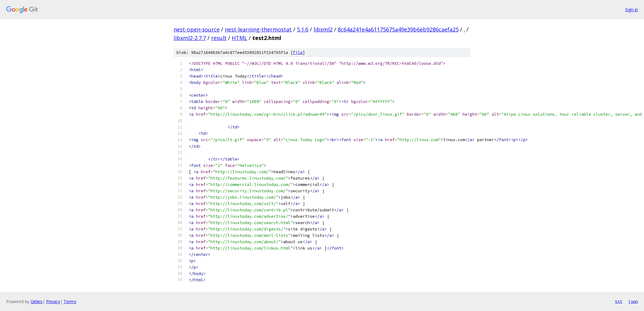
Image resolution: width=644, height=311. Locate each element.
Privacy (53, 301)
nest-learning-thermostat (258, 29)
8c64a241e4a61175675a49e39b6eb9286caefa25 (398, 29)
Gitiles (37, 301)
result (219, 38)
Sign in (632, 10)
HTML (239, 38)
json (633, 301)
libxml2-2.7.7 (190, 38)
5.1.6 (303, 29)
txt (619, 301)
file (298, 53)
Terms (70, 301)
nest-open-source (197, 29)
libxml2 (323, 29)
